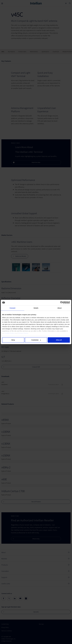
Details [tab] (36, 308)
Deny (13, 340)
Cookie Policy (10, 333)
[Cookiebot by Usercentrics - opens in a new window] (62, 303)
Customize (36, 340)
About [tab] (60, 308)
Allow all (59, 340)
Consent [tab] (13, 308)
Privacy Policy (23, 333)
